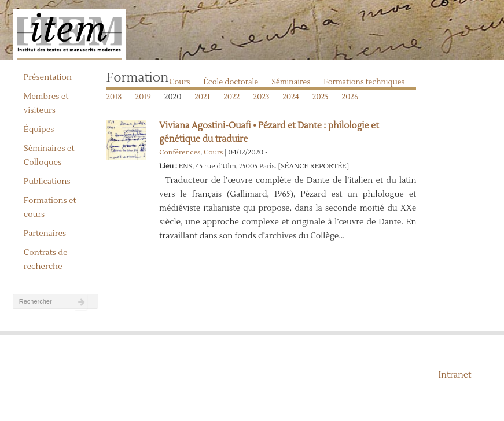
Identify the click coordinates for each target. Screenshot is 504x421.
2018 (114, 97)
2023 (262, 97)
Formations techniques (364, 82)
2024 (291, 97)
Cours (180, 82)
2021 (202, 97)
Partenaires (45, 234)
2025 (321, 97)
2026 (350, 97)
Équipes (39, 130)
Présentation (48, 77)
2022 (231, 97)
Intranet (455, 375)
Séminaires (291, 82)
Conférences (180, 152)
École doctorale (231, 82)
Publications (47, 182)
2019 (143, 97)
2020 (173, 97)
